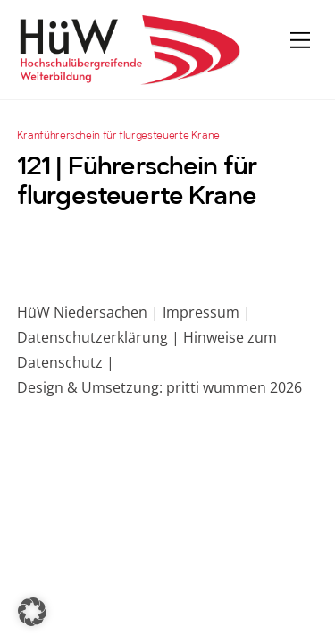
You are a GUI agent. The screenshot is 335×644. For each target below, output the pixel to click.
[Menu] (300, 39)
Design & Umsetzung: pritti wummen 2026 (159, 387)
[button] (32, 612)
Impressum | (207, 312)
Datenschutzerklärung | (98, 337)
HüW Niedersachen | (90, 312)
